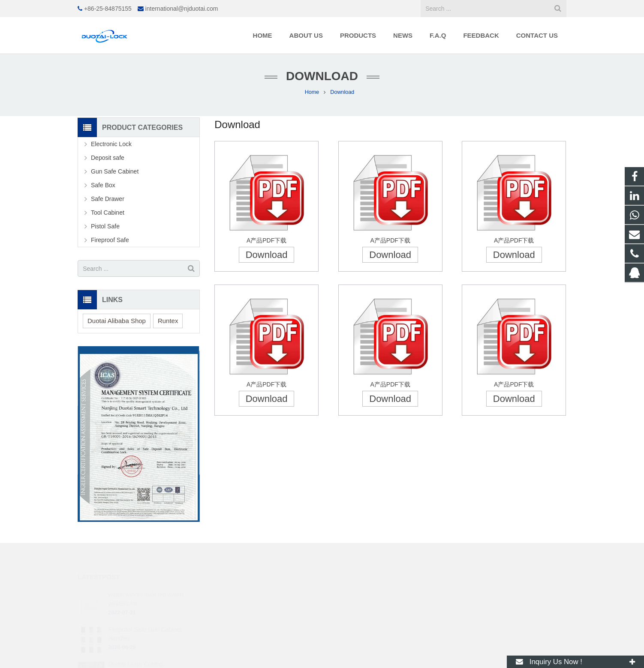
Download (267, 255)
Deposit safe (108, 158)
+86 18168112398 (359, 607)
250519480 (352, 595)
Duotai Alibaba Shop (117, 321)
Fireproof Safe (110, 240)
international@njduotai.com (182, 9)
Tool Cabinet (108, 213)
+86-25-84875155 (108, 9)
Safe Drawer (108, 199)
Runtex (168, 321)
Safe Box (103, 185)
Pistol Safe (105, 226)
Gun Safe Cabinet (115, 171)
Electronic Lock (111, 144)
